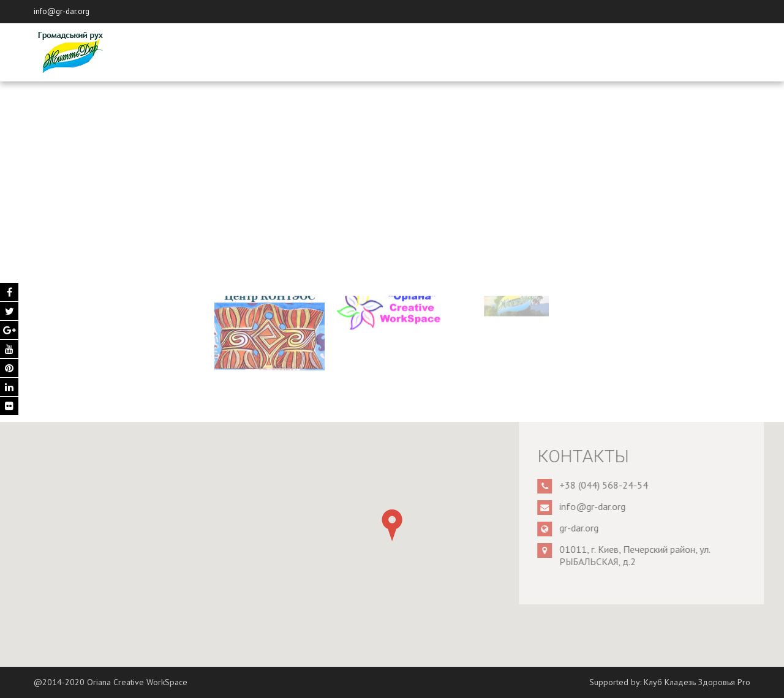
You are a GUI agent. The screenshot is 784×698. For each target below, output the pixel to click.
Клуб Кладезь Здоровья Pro (697, 682)
